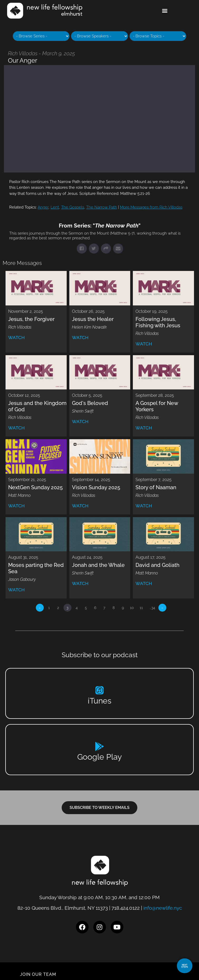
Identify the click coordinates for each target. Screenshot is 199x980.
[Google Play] (100, 746)
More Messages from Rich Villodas (151, 207)
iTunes (100, 701)
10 (132, 608)
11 (141, 608)
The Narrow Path (102, 207)
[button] (165, 11)
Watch (16, 338)
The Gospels (73, 207)
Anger (43, 207)
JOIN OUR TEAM (38, 974)
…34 (152, 608)
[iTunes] (100, 690)
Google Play (100, 757)
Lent (55, 207)
